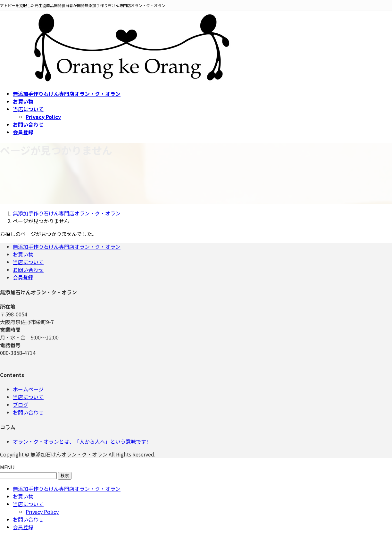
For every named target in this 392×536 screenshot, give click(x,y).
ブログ (21, 405)
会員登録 (23, 277)
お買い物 (23, 254)
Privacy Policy (43, 117)
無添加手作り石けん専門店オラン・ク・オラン (67, 247)
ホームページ (28, 389)
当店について (28, 262)
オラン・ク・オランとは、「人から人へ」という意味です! (80, 441)
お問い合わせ (28, 270)
